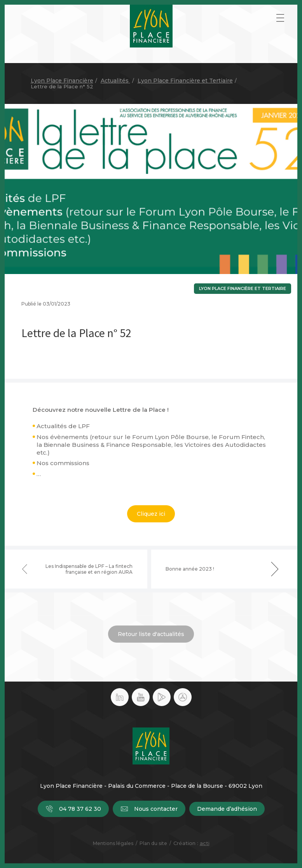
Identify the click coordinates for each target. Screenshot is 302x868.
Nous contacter (149, 809)
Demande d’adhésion (227, 809)
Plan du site (153, 843)
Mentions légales (113, 843)
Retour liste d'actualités (151, 634)
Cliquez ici (151, 514)
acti (205, 843)
